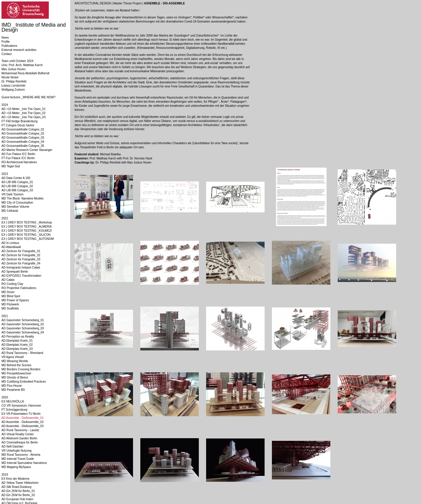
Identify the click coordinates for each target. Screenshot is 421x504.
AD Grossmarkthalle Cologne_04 (23, 142)
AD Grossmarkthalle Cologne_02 (23, 134)
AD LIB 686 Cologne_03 (17, 190)
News (5, 38)
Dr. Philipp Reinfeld (14, 81)
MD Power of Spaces (15, 300)
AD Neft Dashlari (12, 447)
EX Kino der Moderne (15, 479)
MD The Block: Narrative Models (23, 198)
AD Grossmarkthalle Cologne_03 (23, 138)
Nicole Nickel (10, 77)
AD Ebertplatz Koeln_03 (17, 349)
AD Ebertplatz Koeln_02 (17, 345)
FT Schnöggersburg (14, 410)
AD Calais (8, 280)
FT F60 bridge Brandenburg (19, 121)
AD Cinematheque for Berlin (20, 442)
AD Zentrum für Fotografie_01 (21, 251)
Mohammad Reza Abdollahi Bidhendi (25, 73)
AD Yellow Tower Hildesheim (20, 483)
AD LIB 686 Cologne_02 (17, 186)
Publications (9, 46)
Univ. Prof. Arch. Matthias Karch (22, 65)
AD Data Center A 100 (16, 178)
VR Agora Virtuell (13, 357)
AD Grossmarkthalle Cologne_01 (23, 129)
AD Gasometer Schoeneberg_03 (23, 328)
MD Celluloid (10, 211)
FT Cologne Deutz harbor (18, 125)
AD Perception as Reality (18, 337)
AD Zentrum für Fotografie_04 (21, 263)
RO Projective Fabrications (19, 288)
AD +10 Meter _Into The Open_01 (24, 109)
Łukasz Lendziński (13, 86)
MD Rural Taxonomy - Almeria (21, 455)
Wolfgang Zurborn (13, 90)
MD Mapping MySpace (16, 467)
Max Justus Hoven (13, 69)
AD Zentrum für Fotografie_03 (21, 259)
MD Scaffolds (10, 308)
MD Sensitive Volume (15, 207)
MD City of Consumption (17, 203)
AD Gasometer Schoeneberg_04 (23, 332)
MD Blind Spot (11, 296)
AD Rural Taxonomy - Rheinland (22, 353)
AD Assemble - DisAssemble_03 (23, 426)
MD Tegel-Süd (11, 166)
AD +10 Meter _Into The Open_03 (24, 117)
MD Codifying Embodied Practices (24, 382)
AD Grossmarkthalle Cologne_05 (23, 146)
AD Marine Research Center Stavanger (27, 150)
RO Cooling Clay (12, 284)
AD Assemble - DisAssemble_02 (23, 422)
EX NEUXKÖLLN (13, 401)
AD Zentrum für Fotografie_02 (21, 255)
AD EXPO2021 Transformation (21, 276)
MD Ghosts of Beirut (15, 377)
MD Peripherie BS (13, 390)
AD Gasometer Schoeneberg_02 (23, 324)
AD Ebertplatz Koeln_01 (17, 341)
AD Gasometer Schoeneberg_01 (23, 320)
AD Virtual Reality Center (18, 434)
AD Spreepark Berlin (15, 272)
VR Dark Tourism (12, 194)
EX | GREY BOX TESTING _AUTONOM (28, 239)
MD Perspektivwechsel (16, 373)
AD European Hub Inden (17, 499)
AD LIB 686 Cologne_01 (17, 182)
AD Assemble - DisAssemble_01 (23, 418)
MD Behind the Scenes (16, 365)
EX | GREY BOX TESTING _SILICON (26, 235)
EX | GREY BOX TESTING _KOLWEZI (27, 231)
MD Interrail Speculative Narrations (24, 463)
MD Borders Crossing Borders (21, 369)
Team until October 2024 (17, 61)
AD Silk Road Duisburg (16, 487)
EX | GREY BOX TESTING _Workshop (27, 222)
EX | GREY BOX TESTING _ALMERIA (27, 227)
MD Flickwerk (10, 304)
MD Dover (8, 292)
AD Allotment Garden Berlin (19, 438)
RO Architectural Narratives (19, 162)
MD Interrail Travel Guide (18, 459)
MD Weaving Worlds (15, 361)
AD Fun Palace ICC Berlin (18, 154)
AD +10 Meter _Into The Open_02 (24, 113)
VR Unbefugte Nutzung (17, 451)
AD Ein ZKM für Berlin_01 (18, 491)
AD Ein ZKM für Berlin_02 (18, 495)
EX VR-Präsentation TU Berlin (21, 414)
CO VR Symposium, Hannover (21, 406)
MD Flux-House (12, 386)
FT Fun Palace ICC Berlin (18, 158)
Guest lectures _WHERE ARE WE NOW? (29, 97)
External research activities (19, 50)
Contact (6, 54)
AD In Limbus (10, 243)
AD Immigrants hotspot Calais (21, 268)
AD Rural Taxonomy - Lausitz (20, 430)
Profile (6, 42)
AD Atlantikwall (11, 247)
